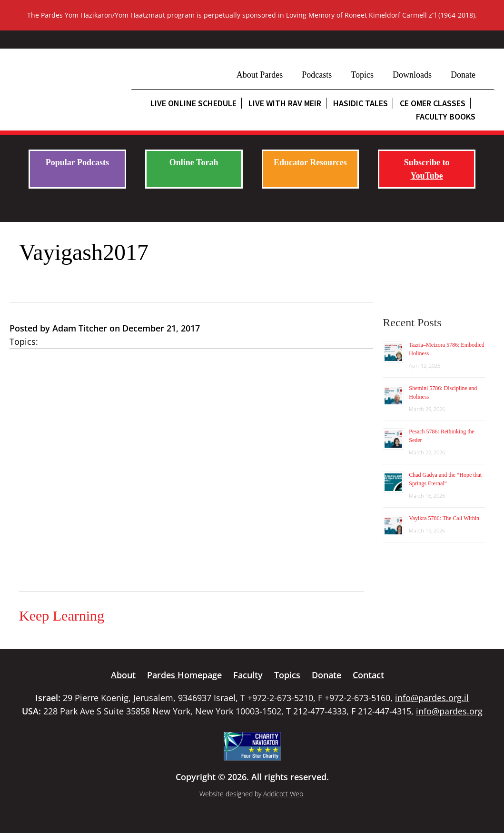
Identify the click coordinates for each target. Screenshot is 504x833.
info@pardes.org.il (432, 698)
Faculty (248, 675)
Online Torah (194, 162)
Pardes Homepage (184, 675)
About (123, 675)
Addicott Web (283, 794)
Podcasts (317, 75)
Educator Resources (310, 162)
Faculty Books (446, 116)
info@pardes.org (449, 711)
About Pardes (260, 75)
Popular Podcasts (77, 162)
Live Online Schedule (193, 103)
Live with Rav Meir (285, 103)
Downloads (412, 75)
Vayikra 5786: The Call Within (444, 518)
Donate (463, 75)
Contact (368, 675)
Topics (362, 75)
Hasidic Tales (361, 103)
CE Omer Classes (433, 103)
